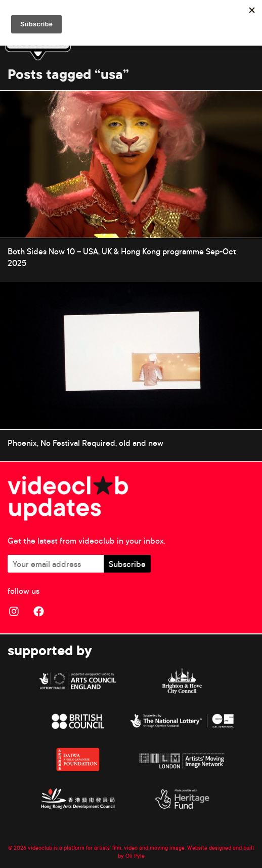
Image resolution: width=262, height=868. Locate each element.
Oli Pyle (135, 856)
